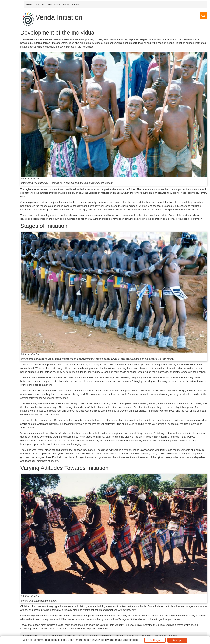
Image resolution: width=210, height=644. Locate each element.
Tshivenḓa (107, 636)
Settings (155, 640)
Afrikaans (57, 636)
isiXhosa (70, 636)
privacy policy (100, 640)
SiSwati (173, 636)
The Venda (54, 4)
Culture (40, 4)
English (44, 636)
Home (30, 4)
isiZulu (82, 636)
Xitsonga (147, 636)
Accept (177, 640)
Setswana (160, 636)
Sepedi (119, 636)
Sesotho (93, 636)
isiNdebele (133, 636)
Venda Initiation (72, 4)
